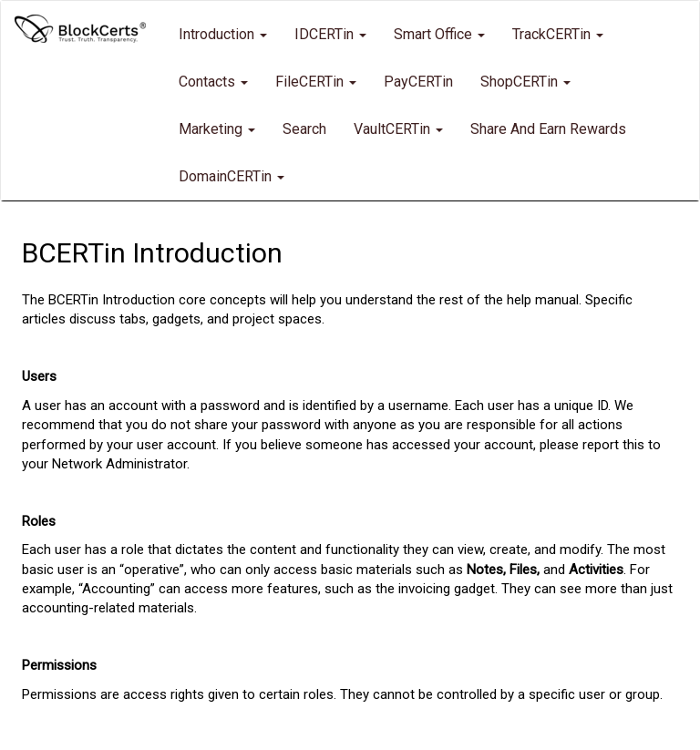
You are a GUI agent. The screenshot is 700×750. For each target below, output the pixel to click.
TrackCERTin (558, 34)
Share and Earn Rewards (548, 129)
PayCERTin (418, 82)
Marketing (217, 129)
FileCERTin (316, 82)
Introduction (223, 34)
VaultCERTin (398, 129)
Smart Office (439, 34)
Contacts (213, 82)
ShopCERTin (525, 82)
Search (304, 129)
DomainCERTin (232, 176)
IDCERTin (330, 34)
